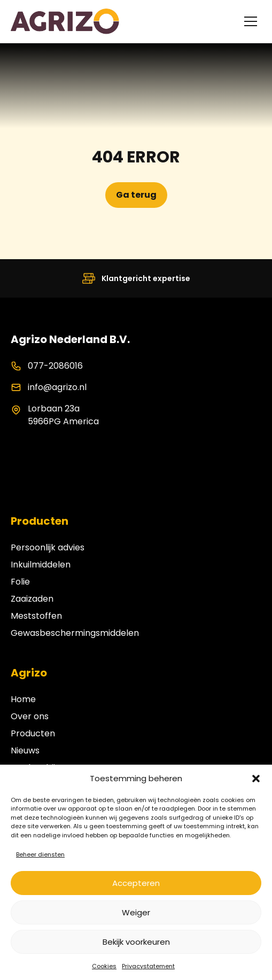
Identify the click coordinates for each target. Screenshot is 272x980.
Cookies (104, 966)
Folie (20, 582)
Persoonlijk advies (48, 547)
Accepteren (136, 883)
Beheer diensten (40, 854)
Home (23, 699)
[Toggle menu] (251, 21)
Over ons (30, 716)
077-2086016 (47, 366)
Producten (33, 733)
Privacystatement (148, 966)
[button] (256, 779)
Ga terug (136, 195)
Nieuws (25, 750)
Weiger (136, 912)
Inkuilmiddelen (41, 565)
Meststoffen (36, 616)
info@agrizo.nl (49, 387)
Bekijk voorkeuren (136, 942)
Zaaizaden (32, 599)
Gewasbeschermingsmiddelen (75, 633)
